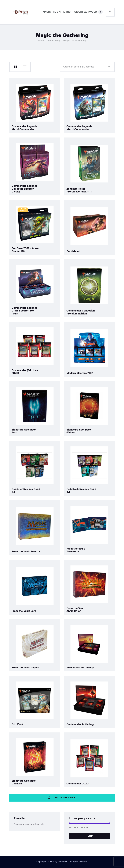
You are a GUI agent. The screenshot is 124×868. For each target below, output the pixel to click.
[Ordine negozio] (87, 67)
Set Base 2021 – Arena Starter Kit (25, 250)
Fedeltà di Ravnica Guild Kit (81, 491)
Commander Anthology (80, 724)
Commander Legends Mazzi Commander (24, 128)
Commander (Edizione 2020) (25, 372)
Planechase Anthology (80, 668)
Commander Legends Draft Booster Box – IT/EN (24, 311)
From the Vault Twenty (26, 552)
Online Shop (54, 41)
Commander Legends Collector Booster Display (24, 189)
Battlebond (73, 251)
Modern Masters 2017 (80, 373)
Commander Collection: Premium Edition (81, 312)
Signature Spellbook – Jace (25, 431)
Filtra (89, 836)
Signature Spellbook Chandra (24, 782)
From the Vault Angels (25, 668)
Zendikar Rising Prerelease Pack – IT (79, 190)
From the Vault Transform (76, 550)
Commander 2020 (77, 784)
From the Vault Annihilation (76, 610)
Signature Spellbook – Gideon (80, 431)
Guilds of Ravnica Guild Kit (26, 491)
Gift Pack (17, 724)
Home (41, 41)
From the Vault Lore (24, 611)
